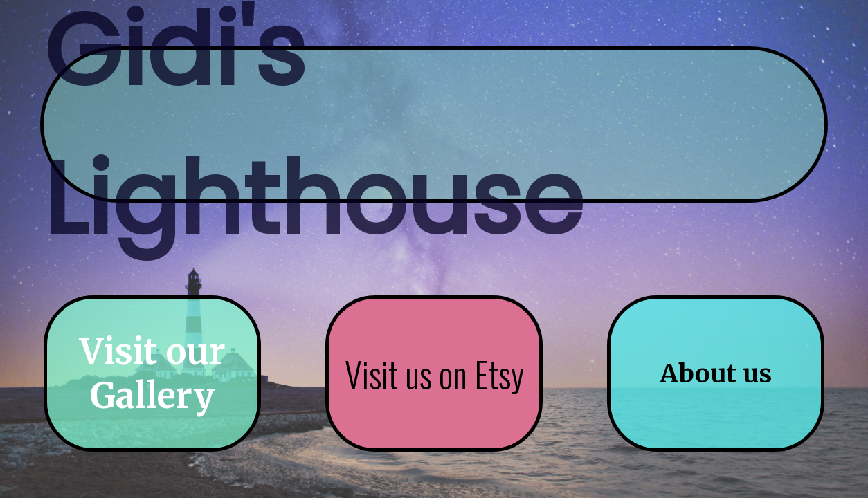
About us (716, 374)
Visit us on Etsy (434, 374)
